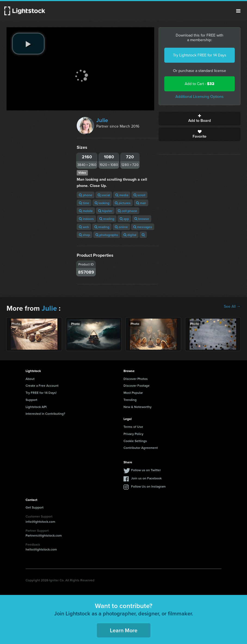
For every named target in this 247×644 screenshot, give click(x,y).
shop (84, 235)
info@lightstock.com (40, 521)
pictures (123, 203)
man (141, 203)
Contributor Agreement (141, 448)
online (121, 227)
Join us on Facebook (146, 478)
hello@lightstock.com (41, 549)
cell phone (127, 211)
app (124, 219)
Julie (102, 120)
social (104, 195)
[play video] (28, 44)
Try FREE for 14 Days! (41, 393)
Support (31, 400)
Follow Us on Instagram (148, 486)
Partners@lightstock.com (44, 535)
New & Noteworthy (138, 407)
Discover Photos (136, 379)
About (30, 379)
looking (102, 203)
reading (107, 219)
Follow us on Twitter (146, 470)
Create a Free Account (42, 386)
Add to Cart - (200, 84)
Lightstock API (36, 407)
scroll (139, 195)
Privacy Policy (133, 434)
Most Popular (133, 393)
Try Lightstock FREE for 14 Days (200, 55)
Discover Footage (137, 386)
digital (130, 235)
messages (143, 227)
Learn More (124, 630)
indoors (86, 219)
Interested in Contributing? (45, 414)
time (84, 203)
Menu (238, 11)
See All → (232, 307)
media (122, 195)
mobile (86, 211)
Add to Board (200, 119)
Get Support (35, 507)
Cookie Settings (135, 441)
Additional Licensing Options (200, 97)
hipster (105, 211)
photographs (107, 235)
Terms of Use (133, 427)
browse (142, 219)
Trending (130, 400)
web (84, 227)
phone (86, 195)
